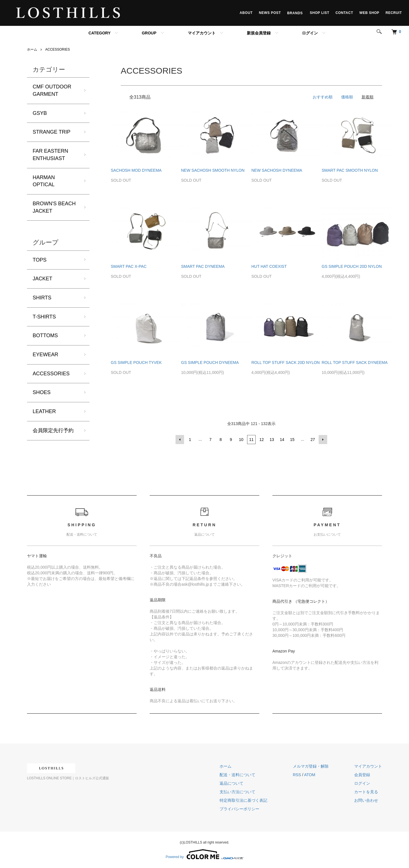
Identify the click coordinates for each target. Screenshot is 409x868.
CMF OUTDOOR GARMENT (52, 90)
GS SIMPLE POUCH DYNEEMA (210, 362)
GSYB (40, 113)
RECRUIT (394, 13)
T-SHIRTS (44, 317)
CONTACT (344, 13)
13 (272, 440)
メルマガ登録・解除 (311, 766)
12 (262, 440)
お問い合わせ (366, 800)
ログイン (310, 33)
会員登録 (362, 775)
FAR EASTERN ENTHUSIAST (50, 155)
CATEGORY (99, 33)
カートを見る (366, 792)
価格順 (347, 97)
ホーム (32, 49)
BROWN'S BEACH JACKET (54, 207)
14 (282, 440)
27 (313, 440)
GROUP (149, 33)
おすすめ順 (323, 97)
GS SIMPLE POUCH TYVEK (136, 362)
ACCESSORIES (58, 49)
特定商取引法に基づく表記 (243, 800)
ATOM (310, 775)
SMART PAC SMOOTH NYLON (350, 170)
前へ (180, 440)
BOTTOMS (45, 335)
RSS (297, 775)
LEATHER (44, 411)
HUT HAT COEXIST (269, 266)
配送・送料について (237, 775)
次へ (323, 440)
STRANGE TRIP (52, 132)
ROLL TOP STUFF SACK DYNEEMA (355, 362)
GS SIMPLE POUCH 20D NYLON (352, 266)
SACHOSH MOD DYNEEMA (136, 170)
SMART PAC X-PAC (129, 266)
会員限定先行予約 (53, 430)
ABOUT (246, 13)
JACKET (42, 279)
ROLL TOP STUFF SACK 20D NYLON (286, 362)
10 (241, 440)
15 (292, 440)
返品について (231, 783)
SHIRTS (42, 298)
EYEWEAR (45, 355)
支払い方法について (237, 792)
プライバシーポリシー (239, 809)
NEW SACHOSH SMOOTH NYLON (213, 170)
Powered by (204, 854)
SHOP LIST (320, 13)
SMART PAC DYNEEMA (203, 266)
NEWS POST (270, 13)
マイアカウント (202, 33)
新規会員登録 (259, 33)
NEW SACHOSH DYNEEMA (277, 170)
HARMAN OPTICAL (44, 181)
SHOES (42, 392)
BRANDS (295, 13)
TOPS (40, 260)
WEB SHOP (369, 13)
